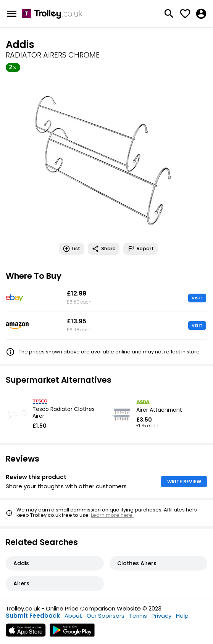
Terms (138, 616)
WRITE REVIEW (184, 482)
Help (182, 616)
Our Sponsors (106, 616)
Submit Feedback (33, 616)
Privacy (161, 616)
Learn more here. (112, 515)
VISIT (197, 298)
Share (104, 249)
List (71, 249)
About (73, 616)
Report (140, 249)
